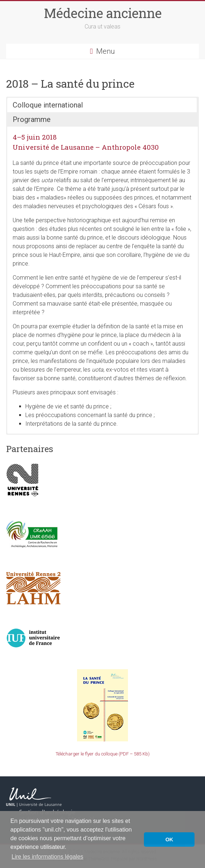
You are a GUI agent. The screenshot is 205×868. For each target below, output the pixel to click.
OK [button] (169, 839)
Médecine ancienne (103, 13)
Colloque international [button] (48, 105)
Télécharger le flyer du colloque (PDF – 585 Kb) (103, 754)
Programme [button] (32, 119)
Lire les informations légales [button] (47, 857)
